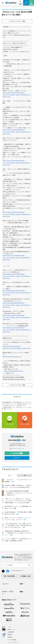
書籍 (22, 592)
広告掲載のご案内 (25, 576)
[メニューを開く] (3, 3)
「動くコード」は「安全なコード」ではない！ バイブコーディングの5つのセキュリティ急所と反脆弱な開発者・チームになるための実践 (18, 501)
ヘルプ (9, 627)
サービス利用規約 (12, 640)
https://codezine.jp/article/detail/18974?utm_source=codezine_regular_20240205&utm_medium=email (17, 305)
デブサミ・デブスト (8, 593)
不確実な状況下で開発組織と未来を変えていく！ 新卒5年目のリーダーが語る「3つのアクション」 (18, 533)
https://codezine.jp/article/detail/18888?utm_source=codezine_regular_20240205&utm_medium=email (17, 258)
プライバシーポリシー (13, 642)
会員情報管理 (11, 632)
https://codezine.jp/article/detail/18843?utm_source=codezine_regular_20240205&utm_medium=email (17, 214)
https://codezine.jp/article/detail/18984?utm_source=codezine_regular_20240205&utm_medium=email (17, 318)
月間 (25, 475)
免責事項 (10, 635)
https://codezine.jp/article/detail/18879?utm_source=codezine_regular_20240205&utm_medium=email (17, 293)
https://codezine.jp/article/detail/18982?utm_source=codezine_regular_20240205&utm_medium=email (17, 276)
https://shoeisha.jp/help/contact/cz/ (14, 371)
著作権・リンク (11, 629)
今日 (9, 475)
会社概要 (10, 637)
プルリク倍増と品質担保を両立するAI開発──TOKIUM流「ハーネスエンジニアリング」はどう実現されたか (18, 493)
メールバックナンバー (17, 449)
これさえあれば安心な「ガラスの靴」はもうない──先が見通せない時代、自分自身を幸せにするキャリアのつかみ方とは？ (18, 525)
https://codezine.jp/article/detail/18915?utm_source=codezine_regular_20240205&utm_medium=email (17, 330)
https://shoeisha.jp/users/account (12, 357)
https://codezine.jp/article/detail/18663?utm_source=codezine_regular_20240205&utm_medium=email (17, 132)
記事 (22, 584)
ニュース (6, 584)
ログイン (17, 458)
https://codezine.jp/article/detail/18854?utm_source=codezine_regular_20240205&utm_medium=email (17, 163)
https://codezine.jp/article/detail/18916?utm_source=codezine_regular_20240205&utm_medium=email (17, 95)
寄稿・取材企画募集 (9, 576)
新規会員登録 (17, 453)
